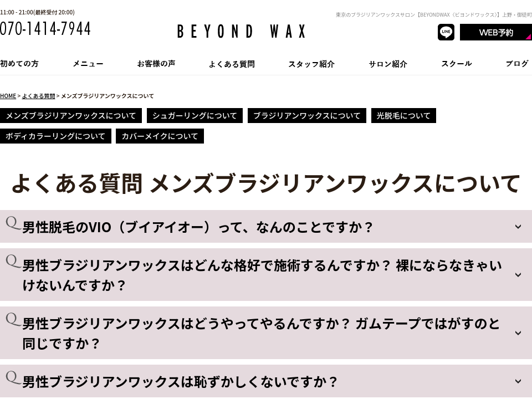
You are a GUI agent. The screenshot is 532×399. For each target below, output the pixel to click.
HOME (8, 96)
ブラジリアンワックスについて (307, 115)
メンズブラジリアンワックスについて (71, 115)
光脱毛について (404, 115)
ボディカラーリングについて (56, 136)
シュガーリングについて (195, 115)
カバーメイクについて (160, 136)
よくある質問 (38, 96)
